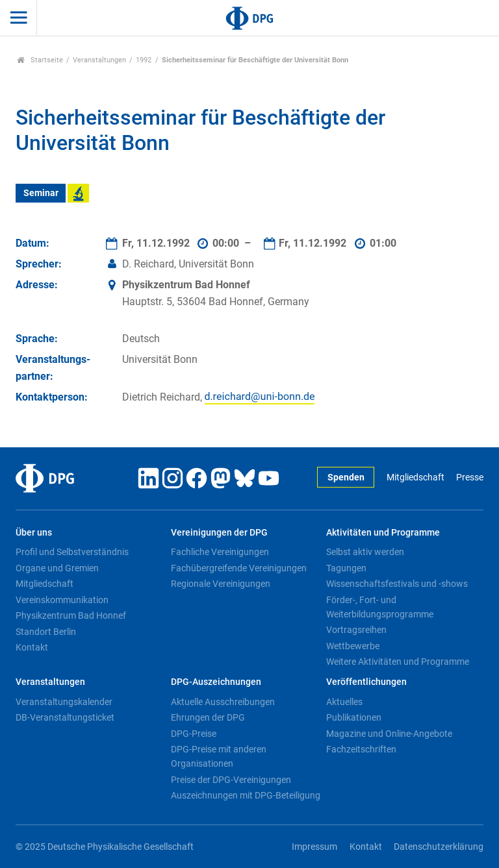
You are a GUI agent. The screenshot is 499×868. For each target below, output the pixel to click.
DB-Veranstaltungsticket (65, 717)
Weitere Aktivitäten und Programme (398, 662)
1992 (144, 60)
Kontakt (32, 647)
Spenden (346, 477)
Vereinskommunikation (62, 600)
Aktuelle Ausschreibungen (223, 702)
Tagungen (346, 568)
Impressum (314, 847)
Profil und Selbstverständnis (72, 552)
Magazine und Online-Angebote (389, 734)
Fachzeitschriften (361, 749)
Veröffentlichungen (366, 682)
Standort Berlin (46, 632)
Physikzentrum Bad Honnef (71, 615)
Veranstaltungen (99, 60)
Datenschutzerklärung (439, 847)
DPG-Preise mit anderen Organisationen (219, 756)
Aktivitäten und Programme (383, 533)
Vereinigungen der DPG (219, 533)
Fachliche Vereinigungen (220, 552)
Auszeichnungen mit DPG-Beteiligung (246, 795)
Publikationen (354, 717)
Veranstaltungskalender (64, 702)
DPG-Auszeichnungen (216, 682)
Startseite (40, 60)
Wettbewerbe (353, 646)
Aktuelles (344, 702)
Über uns (34, 533)
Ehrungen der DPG (208, 717)
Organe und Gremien (57, 568)
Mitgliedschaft (416, 477)
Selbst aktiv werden (365, 552)
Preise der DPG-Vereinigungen (231, 780)
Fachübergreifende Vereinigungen (239, 568)
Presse (470, 477)
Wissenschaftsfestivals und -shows (397, 584)
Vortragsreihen (356, 630)
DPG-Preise (194, 734)
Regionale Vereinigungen (221, 584)
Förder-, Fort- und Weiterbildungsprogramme (380, 607)
